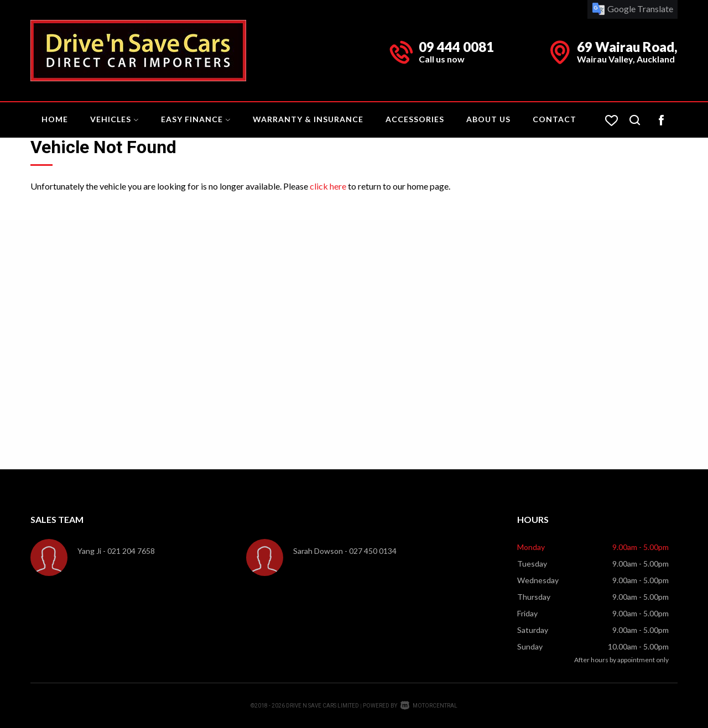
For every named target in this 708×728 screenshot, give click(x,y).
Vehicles (114, 119)
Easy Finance (196, 119)
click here (328, 186)
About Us (488, 119)
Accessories (415, 119)
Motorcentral (429, 706)
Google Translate (632, 9)
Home (55, 119)
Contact (555, 119)
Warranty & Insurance (308, 119)
